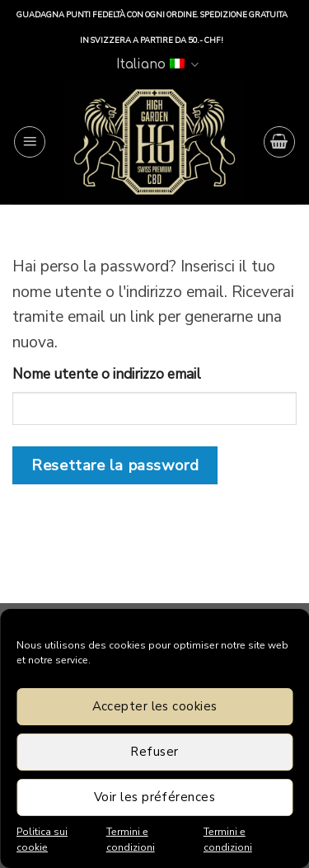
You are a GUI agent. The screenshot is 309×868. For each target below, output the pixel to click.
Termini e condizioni (131, 840)
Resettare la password (115, 465)
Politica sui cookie (42, 840)
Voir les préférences (154, 797)
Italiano (157, 65)
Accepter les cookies (155, 706)
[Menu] (30, 142)
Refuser (154, 752)
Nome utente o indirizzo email (107, 374)
